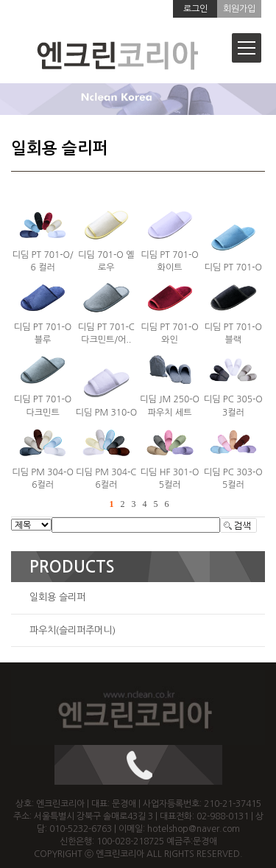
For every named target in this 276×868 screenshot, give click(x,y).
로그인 (195, 9)
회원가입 (239, 9)
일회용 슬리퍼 (57, 597)
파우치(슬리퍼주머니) (72, 630)
